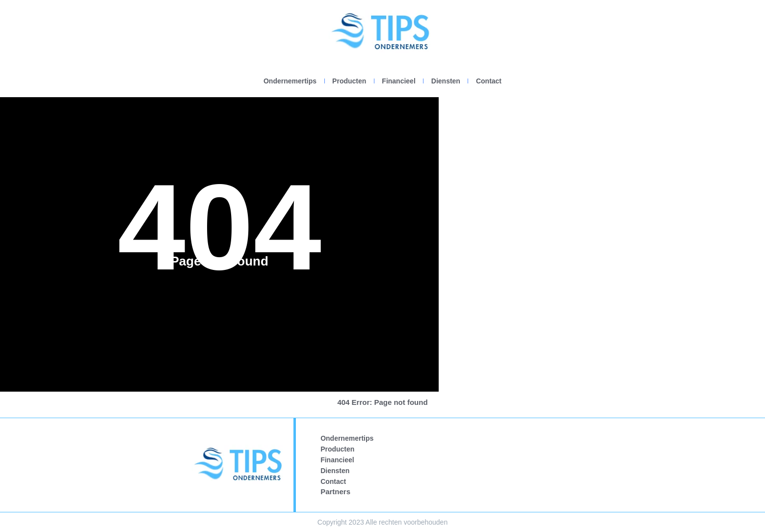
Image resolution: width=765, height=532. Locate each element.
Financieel (398, 81)
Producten (349, 81)
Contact (489, 81)
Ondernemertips (290, 81)
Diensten (446, 81)
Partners (335, 492)
